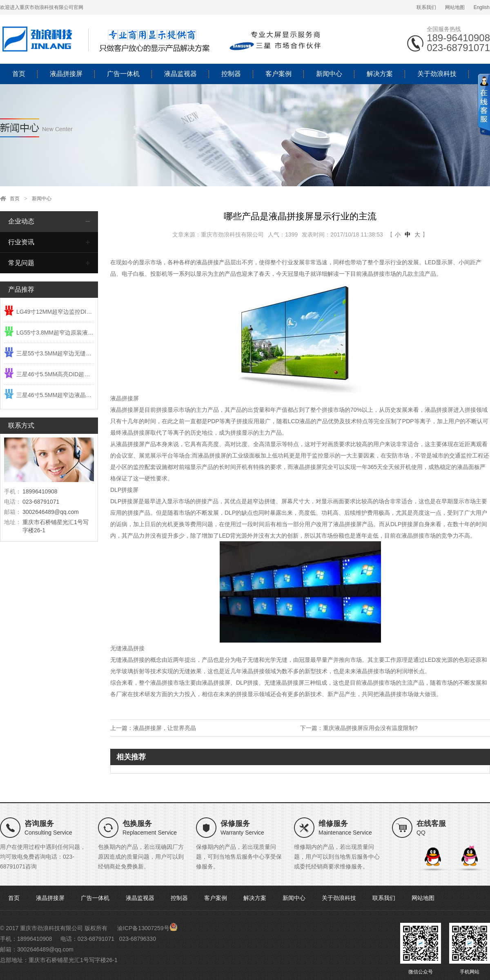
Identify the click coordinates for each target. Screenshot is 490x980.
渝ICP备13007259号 (143, 928)
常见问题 (21, 263)
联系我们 (426, 7)
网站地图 (455, 7)
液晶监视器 (180, 74)
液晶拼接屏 (66, 74)
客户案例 (278, 74)
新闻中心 (329, 74)
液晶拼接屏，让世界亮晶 (165, 728)
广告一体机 (123, 74)
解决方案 (380, 74)
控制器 (231, 74)
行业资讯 (21, 242)
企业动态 (21, 221)
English (482, 7)
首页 (19, 74)
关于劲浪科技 (437, 74)
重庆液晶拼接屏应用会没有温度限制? (370, 728)
